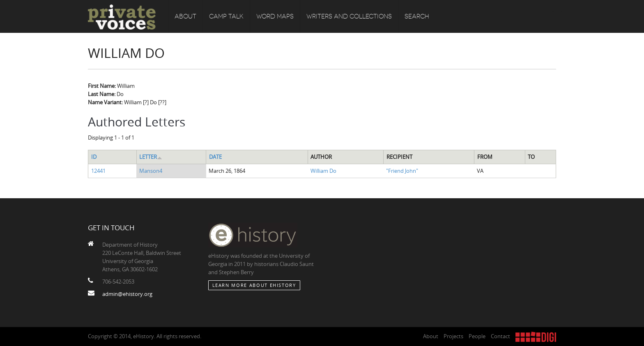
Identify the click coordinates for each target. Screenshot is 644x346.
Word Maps (275, 16)
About (185, 16)
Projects (453, 336)
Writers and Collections (349, 16)
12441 (98, 171)
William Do (323, 171)
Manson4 (151, 171)
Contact (500, 336)
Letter (151, 157)
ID (94, 157)
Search (417, 16)
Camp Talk (226, 16)
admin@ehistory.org (127, 294)
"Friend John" (402, 171)
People (477, 336)
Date (215, 157)
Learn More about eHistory (254, 285)
